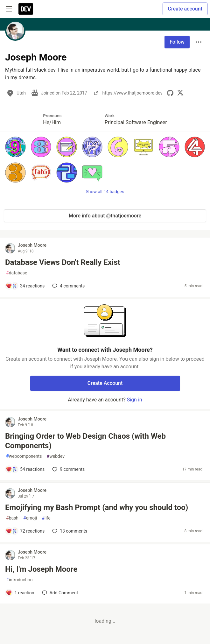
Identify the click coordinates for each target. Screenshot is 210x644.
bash (12, 518)
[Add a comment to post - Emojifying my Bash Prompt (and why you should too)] (25, 531)
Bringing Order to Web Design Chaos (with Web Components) (85, 441)
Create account (185, 9)
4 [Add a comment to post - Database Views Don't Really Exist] (68, 286)
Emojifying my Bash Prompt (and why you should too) (97, 507)
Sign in (135, 400)
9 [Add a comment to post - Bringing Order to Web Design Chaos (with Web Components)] (68, 469)
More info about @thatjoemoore (105, 216)
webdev (56, 456)
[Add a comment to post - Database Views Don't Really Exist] (25, 286)
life (46, 518)
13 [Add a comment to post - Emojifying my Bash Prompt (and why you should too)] (69, 531)
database (17, 273)
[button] (15, 147)
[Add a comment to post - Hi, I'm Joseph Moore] (20, 593)
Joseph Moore (32, 245)
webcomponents (24, 456)
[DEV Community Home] (26, 9)
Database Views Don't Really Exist (63, 262)
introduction (19, 580)
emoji (30, 518)
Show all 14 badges (105, 192)
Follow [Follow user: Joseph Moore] (177, 42)
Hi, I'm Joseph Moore (41, 569)
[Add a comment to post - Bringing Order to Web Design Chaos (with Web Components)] (25, 469)
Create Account (105, 383)
